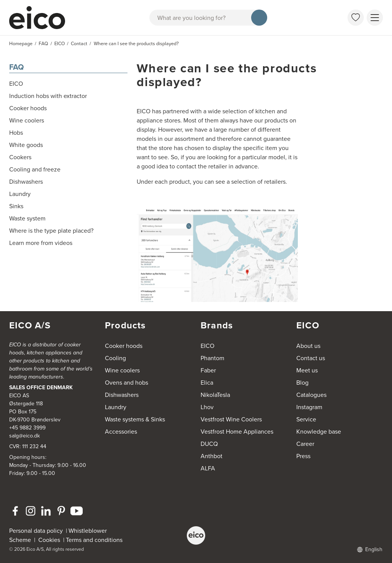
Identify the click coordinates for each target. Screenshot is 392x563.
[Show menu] (375, 18)
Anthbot (212, 456)
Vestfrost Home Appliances (237, 432)
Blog (302, 383)
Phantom (212, 358)
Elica (207, 383)
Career (305, 444)
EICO (207, 346)
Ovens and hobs (127, 383)
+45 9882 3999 (27, 428)
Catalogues (311, 395)
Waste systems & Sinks (135, 419)
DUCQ (209, 444)
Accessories (121, 432)
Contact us (311, 358)
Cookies (51, 540)
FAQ (16, 67)
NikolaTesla (215, 395)
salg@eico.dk (24, 436)
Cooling (115, 358)
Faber (208, 370)
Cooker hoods (124, 346)
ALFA (208, 468)
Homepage (21, 44)
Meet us (307, 370)
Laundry (116, 407)
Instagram (309, 407)
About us (308, 346)
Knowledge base (319, 432)
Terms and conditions (94, 540)
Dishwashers (122, 395)
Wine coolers (122, 370)
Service (306, 419)
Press (303, 456)
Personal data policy (36, 531)
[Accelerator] (41, 18)
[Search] (259, 18)
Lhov (207, 407)
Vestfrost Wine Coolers (231, 419)
